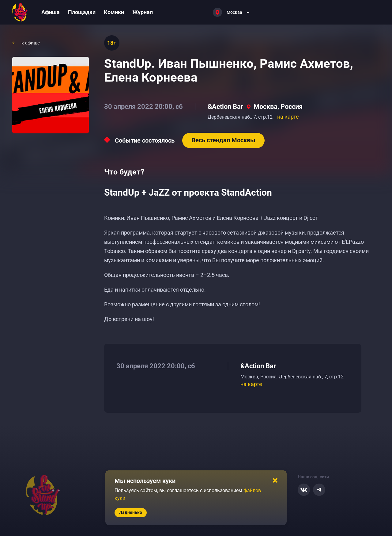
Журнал (143, 12)
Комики (114, 12)
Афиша (51, 12)
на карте (288, 117)
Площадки (82, 12)
